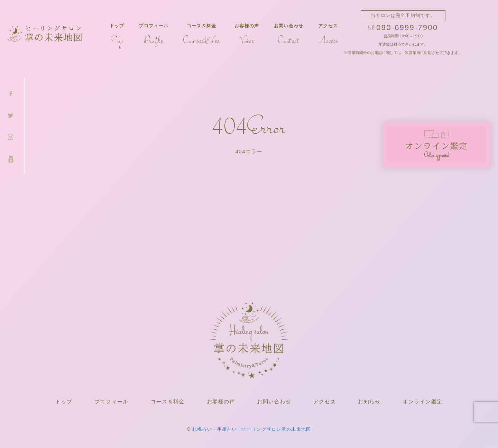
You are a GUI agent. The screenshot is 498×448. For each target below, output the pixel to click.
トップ (117, 35)
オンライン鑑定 (423, 401)
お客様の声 (247, 35)
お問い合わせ (289, 35)
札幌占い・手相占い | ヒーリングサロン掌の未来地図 (252, 429)
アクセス (328, 35)
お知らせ (369, 401)
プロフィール (154, 35)
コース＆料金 (201, 35)
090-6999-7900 (407, 28)
